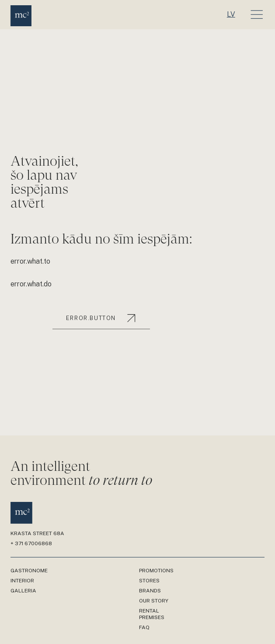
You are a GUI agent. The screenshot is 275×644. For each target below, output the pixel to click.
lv (231, 14)
